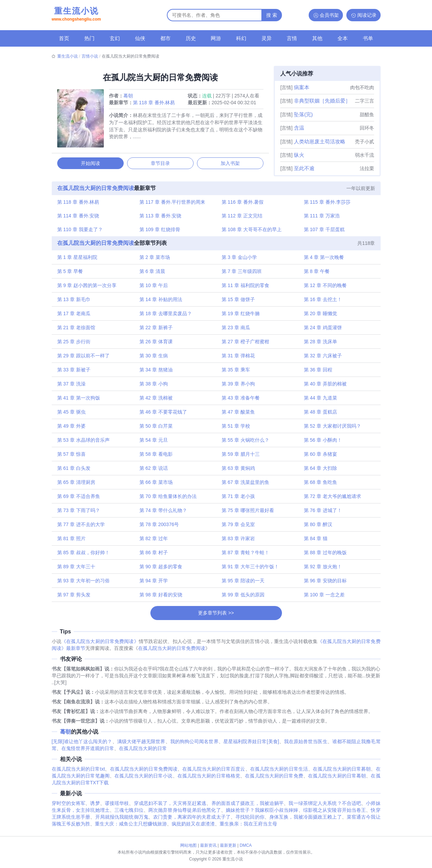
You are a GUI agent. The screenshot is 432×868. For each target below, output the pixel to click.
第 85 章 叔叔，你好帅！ (84, 555)
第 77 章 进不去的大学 (82, 527)
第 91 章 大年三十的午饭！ (250, 569)
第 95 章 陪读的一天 (243, 583)
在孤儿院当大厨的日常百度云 (214, 772)
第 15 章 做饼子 (238, 302)
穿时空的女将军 (69, 807)
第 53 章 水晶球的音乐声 (84, 442)
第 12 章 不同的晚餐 (325, 288)
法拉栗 (367, 168)
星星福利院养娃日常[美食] (251, 745)
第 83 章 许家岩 (238, 541)
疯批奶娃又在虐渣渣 (193, 827)
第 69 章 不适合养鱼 (80, 499)
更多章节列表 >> (216, 615)
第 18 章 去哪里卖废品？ (166, 316)
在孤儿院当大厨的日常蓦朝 (337, 779)
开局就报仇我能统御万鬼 (122, 820)
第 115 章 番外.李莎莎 (327, 203)
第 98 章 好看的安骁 (161, 597)
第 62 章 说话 (154, 471)
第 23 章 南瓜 (236, 330)
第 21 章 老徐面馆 (77, 330)
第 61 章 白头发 (75, 471)
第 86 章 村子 (154, 555)
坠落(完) (303, 114)
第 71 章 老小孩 (238, 499)
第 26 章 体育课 (156, 344)
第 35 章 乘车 (236, 372)
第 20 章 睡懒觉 (320, 316)
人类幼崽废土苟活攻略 (320, 141)
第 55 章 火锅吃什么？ (245, 442)
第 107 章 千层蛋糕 (324, 231)
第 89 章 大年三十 (77, 569)
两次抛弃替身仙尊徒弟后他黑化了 (185, 813)
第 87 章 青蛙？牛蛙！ (245, 555)
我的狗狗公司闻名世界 (194, 745)
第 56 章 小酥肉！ (322, 442)
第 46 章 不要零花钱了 (164, 414)
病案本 (302, 87)
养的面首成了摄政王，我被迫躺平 (248, 807)
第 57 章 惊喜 (72, 456)
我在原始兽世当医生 (306, 745)
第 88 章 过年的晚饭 (325, 555)
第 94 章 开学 (154, 583)
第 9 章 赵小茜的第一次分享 (88, 288)
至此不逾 (304, 168)
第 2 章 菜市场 (155, 260)
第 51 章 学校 (236, 428)
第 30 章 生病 (154, 358)
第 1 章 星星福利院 (78, 260)
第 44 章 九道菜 (320, 400)
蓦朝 (129, 97)
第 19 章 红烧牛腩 (241, 316)
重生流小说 (76, 15)
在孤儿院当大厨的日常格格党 (209, 779)
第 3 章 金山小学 (239, 260)
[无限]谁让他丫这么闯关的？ (82, 745)
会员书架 (329, 15)
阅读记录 (367, 15)
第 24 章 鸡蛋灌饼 (322, 330)
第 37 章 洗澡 (72, 386)
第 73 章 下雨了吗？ (80, 513)
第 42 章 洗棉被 (156, 400)
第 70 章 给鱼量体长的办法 (168, 499)
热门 (89, 38)
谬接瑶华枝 (117, 807)
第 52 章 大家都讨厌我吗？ (332, 428)
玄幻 (115, 38)
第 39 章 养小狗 (238, 386)
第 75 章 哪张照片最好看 (248, 513)
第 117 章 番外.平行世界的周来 (173, 203)
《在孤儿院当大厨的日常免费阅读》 (100, 645)
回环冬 (367, 128)
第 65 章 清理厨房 (77, 485)
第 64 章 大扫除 (320, 471)
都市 (165, 38)
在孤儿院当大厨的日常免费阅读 (97, 189)
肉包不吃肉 (362, 87)
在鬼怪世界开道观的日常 (88, 752)
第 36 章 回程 (317, 372)
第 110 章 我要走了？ (81, 231)
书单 (368, 38)
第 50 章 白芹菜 (156, 428)
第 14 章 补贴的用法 (161, 302)
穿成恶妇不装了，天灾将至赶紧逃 (170, 807)
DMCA (246, 845)
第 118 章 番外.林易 (155, 104)
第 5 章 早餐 (71, 274)
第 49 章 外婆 (72, 428)
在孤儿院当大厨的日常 (143, 752)
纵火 (299, 155)
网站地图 (188, 845)
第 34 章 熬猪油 (156, 372)
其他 (317, 38)
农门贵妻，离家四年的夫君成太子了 (192, 820)
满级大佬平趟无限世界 (141, 745)
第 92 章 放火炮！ (322, 569)
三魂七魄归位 (129, 813)
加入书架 (230, 164)
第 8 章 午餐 (316, 274)
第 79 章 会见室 (238, 527)
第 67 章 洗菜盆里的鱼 (245, 485)
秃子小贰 (365, 142)
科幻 (241, 38)
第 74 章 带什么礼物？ (164, 513)
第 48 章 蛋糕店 (320, 414)
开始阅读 (91, 164)
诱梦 (95, 807)
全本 (343, 38)
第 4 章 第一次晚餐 (323, 260)
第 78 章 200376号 (160, 527)
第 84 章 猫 (315, 541)
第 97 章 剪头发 (75, 597)
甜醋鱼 (367, 115)
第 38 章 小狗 (154, 386)
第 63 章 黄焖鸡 (238, 471)
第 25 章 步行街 (75, 344)
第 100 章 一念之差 (324, 597)
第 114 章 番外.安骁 (79, 217)
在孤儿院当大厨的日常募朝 (342, 772)
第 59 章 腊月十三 (241, 456)
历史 (191, 38)
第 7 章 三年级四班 (242, 274)
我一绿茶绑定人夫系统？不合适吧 (325, 807)
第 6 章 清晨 (153, 274)
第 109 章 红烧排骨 (160, 231)
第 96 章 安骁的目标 (325, 583)
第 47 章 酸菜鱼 (238, 414)
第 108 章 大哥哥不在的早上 (252, 231)
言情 (292, 38)
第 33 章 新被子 (75, 372)
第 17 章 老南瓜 (75, 316)
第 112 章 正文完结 (242, 217)
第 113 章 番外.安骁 (161, 217)
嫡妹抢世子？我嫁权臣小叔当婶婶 (262, 813)
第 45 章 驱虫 (72, 414)
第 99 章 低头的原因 (243, 597)
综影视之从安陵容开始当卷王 (335, 813)
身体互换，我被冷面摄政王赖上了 (306, 820)
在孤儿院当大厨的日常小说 (143, 779)
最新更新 (228, 845)
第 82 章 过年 (154, 541)
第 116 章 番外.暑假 (243, 203)
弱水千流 (365, 155)
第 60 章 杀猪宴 (320, 456)
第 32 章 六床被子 (322, 358)
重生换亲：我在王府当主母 (248, 827)
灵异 (267, 38)
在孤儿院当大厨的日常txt (78, 772)
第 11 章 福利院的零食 (245, 288)
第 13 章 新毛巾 (75, 302)
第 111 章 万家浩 (321, 217)
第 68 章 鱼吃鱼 (320, 485)
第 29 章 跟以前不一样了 (84, 358)
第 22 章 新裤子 (156, 330)
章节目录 (160, 164)
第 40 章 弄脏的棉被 (325, 386)
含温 (299, 128)
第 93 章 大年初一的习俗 (84, 583)
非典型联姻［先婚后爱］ (322, 101)
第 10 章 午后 (154, 288)
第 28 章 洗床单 (320, 344)
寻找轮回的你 (250, 820)
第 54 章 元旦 (154, 442)
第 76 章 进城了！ (322, 513)
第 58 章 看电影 (156, 456)
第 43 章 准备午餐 (241, 400)
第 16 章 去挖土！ (322, 302)
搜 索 (272, 15)
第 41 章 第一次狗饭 (80, 400)
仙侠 (140, 38)
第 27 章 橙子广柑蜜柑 (245, 344)
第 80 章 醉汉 (317, 527)
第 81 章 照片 (72, 541)
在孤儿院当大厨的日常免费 (274, 779)
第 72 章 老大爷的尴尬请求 (332, 499)
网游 (216, 38)
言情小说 (90, 56)
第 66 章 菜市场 (156, 485)
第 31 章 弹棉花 (238, 358)
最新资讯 (208, 845)
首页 (64, 38)
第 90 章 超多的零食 (161, 569)
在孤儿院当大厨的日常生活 (279, 772)
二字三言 (365, 101)
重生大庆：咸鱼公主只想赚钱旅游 (131, 827)
